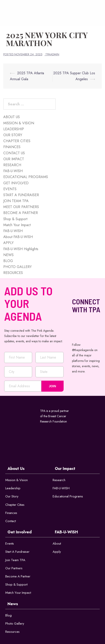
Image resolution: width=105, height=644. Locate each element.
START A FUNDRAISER (21, 195)
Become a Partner (18, 577)
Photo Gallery (15, 624)
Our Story (12, 497)
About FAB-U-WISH (18, 237)
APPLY (8, 243)
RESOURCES (13, 273)
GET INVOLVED (16, 183)
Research (59, 480)
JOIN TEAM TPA (16, 201)
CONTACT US (14, 153)
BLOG (8, 261)
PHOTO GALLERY (17, 267)
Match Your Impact (17, 225)
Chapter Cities (15, 505)
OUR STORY (13, 135)
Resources (13, 633)
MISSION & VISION (19, 123)
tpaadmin (52, 54)
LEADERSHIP (14, 129)
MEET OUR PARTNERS (21, 207)
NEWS (8, 255)
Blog (8, 616)
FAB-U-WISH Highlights (21, 249)
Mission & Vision (17, 480)
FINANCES (12, 147)
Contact (11, 521)
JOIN (52, 386)
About (57, 544)
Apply (57, 552)
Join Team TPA (16, 560)
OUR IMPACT (14, 159)
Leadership (13, 488)
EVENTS (10, 189)
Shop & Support (15, 219)
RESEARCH (12, 165)
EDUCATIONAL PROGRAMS (26, 177)
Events (10, 544)
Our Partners (14, 569)
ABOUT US (12, 117)
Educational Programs (68, 497)
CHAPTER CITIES (17, 141)
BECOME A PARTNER (21, 213)
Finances (11, 513)
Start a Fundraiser (18, 552)
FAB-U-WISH (13, 171)
